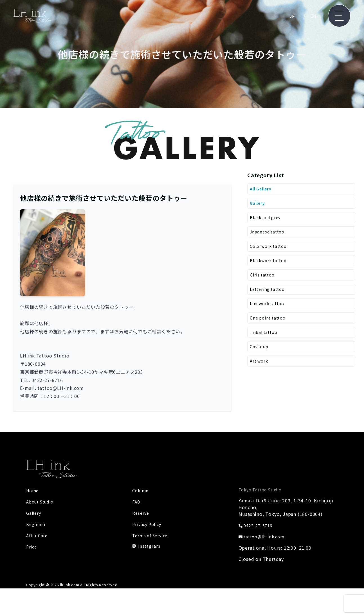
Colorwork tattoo (270, 250)
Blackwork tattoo (270, 265)
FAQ (137, 502)
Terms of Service (152, 535)
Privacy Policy (148, 524)
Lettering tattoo (269, 296)
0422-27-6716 (257, 525)
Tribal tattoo (265, 341)
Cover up (260, 356)
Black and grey (267, 220)
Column (141, 490)
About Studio (42, 502)
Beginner (36, 524)
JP (292, 16)
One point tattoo (270, 326)
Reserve (141, 513)
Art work (260, 372)
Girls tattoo (263, 280)
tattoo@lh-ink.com (264, 536)
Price (32, 547)
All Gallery (262, 189)
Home (33, 490)
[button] (53, 253)
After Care (38, 535)
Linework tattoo (269, 311)
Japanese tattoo (269, 235)
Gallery (258, 204)
